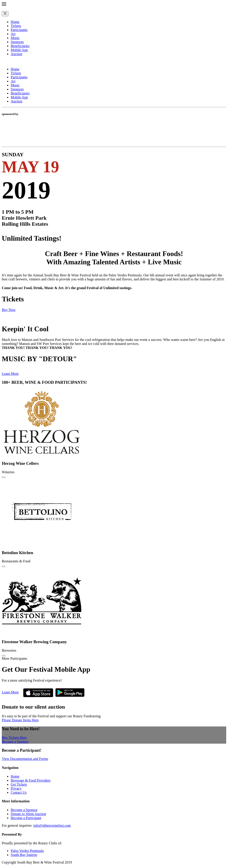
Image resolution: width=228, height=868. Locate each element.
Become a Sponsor (15, 742)
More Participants (14, 658)
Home (15, 22)
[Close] (5, 14)
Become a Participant (26, 818)
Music (15, 38)
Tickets (16, 26)
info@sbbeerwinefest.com (52, 825)
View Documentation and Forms (25, 759)
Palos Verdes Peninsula (27, 851)
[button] (114, 4)
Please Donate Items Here (20, 720)
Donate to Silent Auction (28, 814)
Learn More (10, 374)
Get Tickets (19, 784)
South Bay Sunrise (24, 855)
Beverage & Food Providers (31, 780)
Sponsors (17, 42)
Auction (16, 54)
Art (13, 34)
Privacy (16, 788)
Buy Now (9, 310)
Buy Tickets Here (14, 738)
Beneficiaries (20, 46)
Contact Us (19, 792)
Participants (19, 30)
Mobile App (19, 50)
